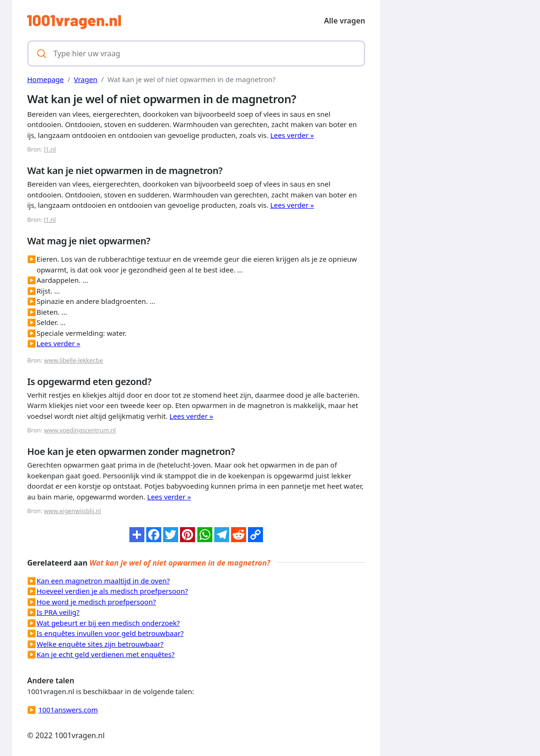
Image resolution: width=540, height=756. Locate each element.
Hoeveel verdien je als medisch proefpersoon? (112, 591)
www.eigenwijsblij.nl (73, 511)
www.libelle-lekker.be (74, 360)
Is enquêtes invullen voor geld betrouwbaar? (110, 633)
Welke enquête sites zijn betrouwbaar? (100, 644)
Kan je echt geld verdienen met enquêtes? (106, 654)
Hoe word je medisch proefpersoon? (96, 602)
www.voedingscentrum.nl (80, 430)
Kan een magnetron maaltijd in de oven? (103, 581)
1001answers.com (68, 710)
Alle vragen (345, 21)
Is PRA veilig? (58, 612)
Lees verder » (292, 135)
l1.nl (50, 149)
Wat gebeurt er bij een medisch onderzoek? (108, 623)
